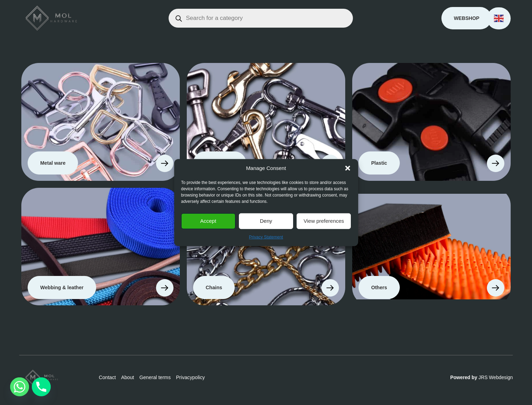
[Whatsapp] (20, 387)
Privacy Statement (266, 237)
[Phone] (41, 387)
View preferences (324, 221)
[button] (348, 168)
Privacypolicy (190, 377)
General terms (155, 377)
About (127, 377)
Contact (107, 377)
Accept (208, 221)
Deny (266, 221)
